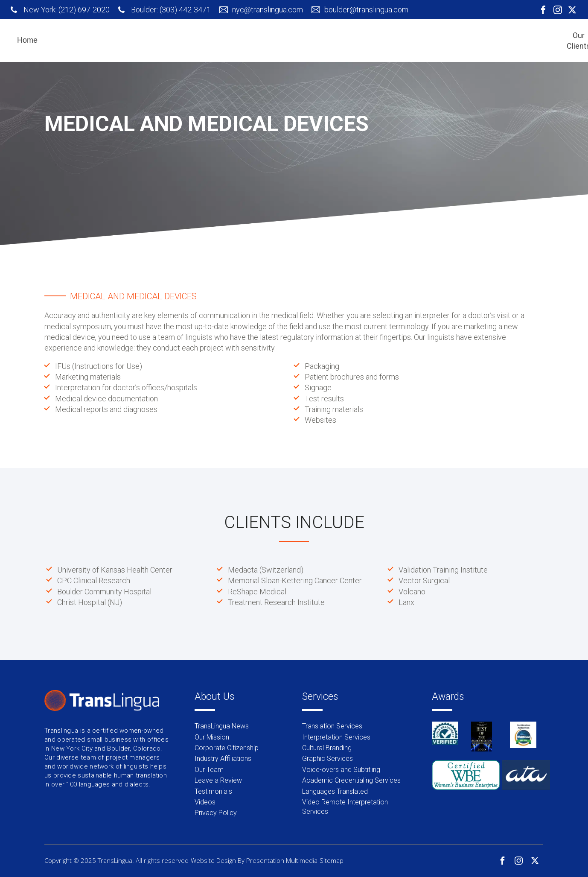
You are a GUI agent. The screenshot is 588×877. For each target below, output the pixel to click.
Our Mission (212, 737)
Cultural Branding (327, 748)
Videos (205, 802)
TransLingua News (222, 726)
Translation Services (332, 726)
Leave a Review (218, 780)
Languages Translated (335, 791)
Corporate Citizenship (227, 748)
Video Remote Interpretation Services (345, 807)
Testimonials (213, 791)
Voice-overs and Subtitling (341, 770)
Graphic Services (327, 759)
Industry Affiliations (223, 759)
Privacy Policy (216, 813)
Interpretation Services (336, 737)
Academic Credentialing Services (351, 780)
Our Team (209, 770)
